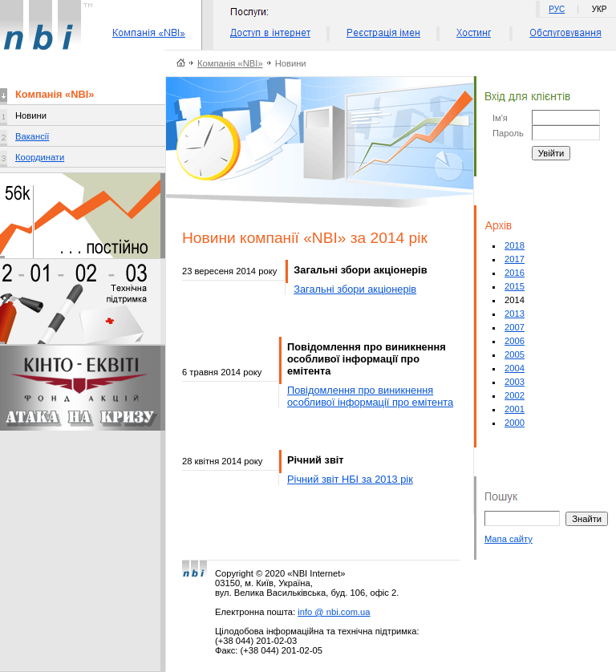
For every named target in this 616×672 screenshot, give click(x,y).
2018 (515, 245)
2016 (515, 273)
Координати (40, 157)
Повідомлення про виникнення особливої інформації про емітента (370, 396)
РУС (557, 9)
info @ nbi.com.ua (334, 612)
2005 (515, 354)
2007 (515, 327)
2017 (515, 259)
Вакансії (32, 136)
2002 (515, 395)
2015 (515, 286)
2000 (515, 423)
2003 (515, 382)
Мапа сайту (509, 539)
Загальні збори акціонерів (355, 289)
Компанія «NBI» (230, 63)
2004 (515, 368)
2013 (515, 314)
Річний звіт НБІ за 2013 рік (350, 479)
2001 (515, 409)
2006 (515, 341)
